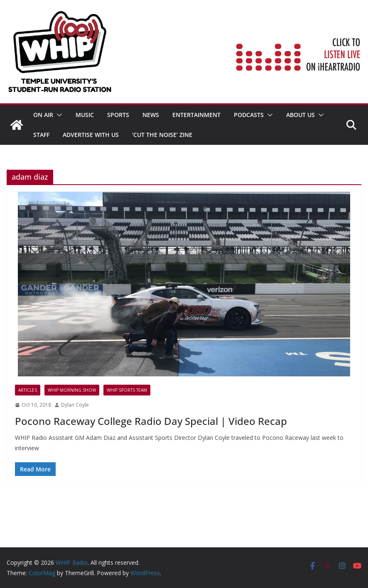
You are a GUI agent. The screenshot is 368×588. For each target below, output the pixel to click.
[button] (58, 115)
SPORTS (118, 115)
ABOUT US (301, 115)
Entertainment (196, 115)
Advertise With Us (91, 135)
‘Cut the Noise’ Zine (162, 135)
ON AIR (43, 115)
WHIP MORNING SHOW (72, 390)
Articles (28, 390)
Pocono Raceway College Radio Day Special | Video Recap (151, 421)
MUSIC (85, 115)
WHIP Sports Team (127, 390)
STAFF (41, 135)
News (151, 115)
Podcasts (249, 115)
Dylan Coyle (75, 405)
